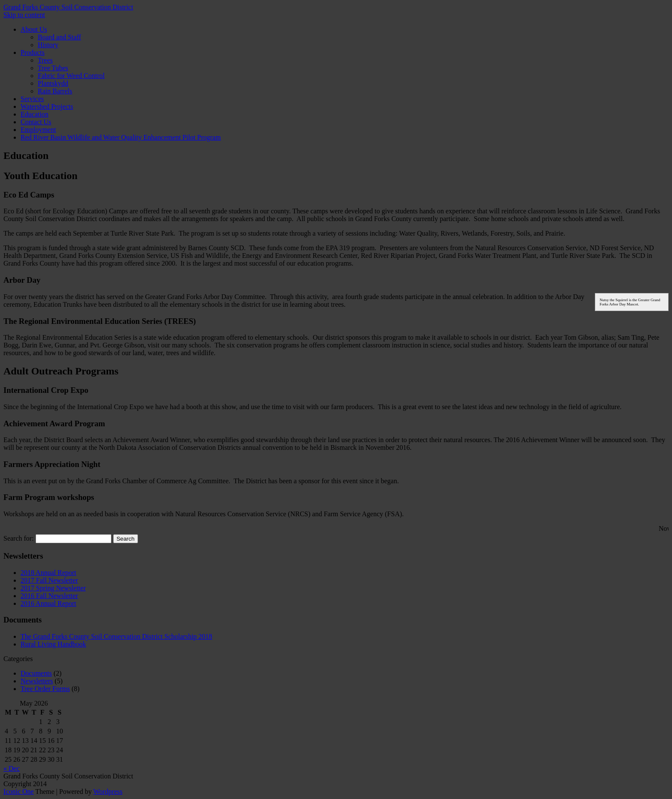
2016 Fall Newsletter (49, 596)
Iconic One (19, 792)
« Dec (12, 768)
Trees (45, 60)
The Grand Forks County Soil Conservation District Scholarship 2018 (116, 636)
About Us (34, 29)
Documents (36, 673)
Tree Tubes (53, 68)
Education (34, 114)
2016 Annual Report (48, 603)
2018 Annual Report (48, 573)
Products (33, 52)
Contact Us (36, 122)
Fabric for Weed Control (71, 76)
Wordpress (108, 792)
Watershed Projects (47, 106)
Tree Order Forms (45, 689)
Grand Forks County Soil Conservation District (68, 7)
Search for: (19, 538)
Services (32, 99)
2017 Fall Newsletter (49, 580)
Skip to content (24, 15)
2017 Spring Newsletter (53, 588)
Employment (38, 130)
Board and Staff (59, 37)
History (48, 45)
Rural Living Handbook (53, 644)
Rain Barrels (55, 91)
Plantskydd (53, 83)
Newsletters (37, 681)
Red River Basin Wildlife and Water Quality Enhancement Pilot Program (121, 137)
